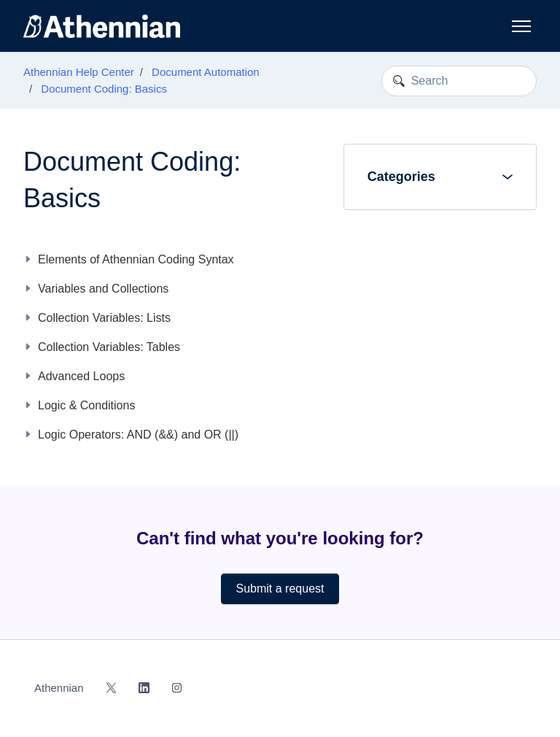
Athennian (59, 688)
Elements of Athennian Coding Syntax (136, 259)
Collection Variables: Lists (104, 318)
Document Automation (206, 72)
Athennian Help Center (79, 72)
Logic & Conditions (86, 405)
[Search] (459, 81)
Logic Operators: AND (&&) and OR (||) (138, 435)
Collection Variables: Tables (109, 347)
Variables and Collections (103, 289)
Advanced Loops (81, 376)
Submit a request (280, 589)
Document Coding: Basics (104, 89)
